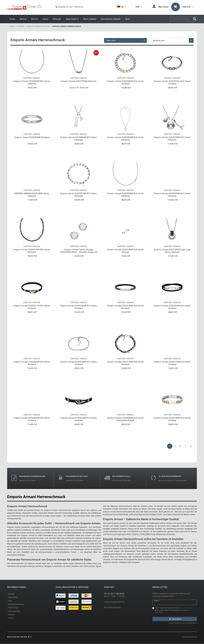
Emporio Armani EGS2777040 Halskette (79, 81)
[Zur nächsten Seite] (186, 446)
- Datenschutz (13, 608)
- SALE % (11, 618)
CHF (139, 7)
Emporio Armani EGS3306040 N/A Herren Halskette (79, 139)
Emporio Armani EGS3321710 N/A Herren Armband (32, 307)
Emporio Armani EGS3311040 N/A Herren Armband (172, 363)
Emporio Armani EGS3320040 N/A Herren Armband (79, 307)
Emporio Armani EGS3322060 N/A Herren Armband (79, 419)
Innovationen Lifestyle (111, 19)
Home (12, 19)
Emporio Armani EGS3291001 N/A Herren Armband (172, 82)
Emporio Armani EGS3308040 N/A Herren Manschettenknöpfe (125, 419)
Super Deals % (72, 19)
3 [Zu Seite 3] (180, 446)
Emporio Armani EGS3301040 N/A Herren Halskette (79, 195)
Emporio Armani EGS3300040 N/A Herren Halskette (125, 139)
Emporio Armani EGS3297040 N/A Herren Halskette (172, 195)
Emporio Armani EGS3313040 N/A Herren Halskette (32, 251)
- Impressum (12, 597)
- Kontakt (11, 594)
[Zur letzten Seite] (191, 446)
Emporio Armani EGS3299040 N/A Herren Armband (172, 307)
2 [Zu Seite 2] (175, 446)
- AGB (9, 601)
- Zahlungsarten (14, 611)
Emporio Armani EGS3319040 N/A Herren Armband (125, 307)
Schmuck (57, 19)
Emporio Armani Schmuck (38, 26)
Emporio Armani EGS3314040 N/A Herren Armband (172, 419)
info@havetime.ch (117, 602)
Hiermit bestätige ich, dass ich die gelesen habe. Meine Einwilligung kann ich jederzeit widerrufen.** (173, 610)
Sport (128, 19)
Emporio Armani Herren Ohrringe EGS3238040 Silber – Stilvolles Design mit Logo (79, 251)
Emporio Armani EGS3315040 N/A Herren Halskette (172, 139)
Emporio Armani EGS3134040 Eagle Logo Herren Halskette (172, 251)
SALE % (34, 19)
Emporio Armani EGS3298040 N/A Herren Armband (125, 82)
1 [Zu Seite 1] (170, 446)
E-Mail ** (157, 601)
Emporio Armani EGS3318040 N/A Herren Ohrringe (125, 251)
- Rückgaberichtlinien (16, 604)
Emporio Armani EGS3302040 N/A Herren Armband (32, 363)
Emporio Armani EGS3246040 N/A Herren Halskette (32, 82)
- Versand (11, 615)
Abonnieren (175, 619)
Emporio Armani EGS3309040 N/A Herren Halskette (125, 195)
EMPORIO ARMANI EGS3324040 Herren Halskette (32, 195)
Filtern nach (111, 40)
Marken (23, 19)
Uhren (45, 19)
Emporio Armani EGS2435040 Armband (32, 137)
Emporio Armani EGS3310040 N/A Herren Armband (79, 363)
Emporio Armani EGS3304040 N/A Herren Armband (32, 419)
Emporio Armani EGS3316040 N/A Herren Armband (125, 363)
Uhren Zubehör (90, 19)
